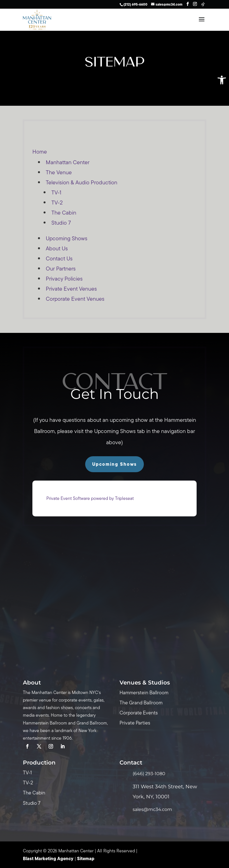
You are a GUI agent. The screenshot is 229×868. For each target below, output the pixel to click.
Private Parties (135, 723)
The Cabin (64, 213)
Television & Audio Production (82, 182)
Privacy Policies (64, 279)
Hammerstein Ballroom (144, 692)
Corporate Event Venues (75, 299)
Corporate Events (139, 713)
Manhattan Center (68, 162)
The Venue (59, 172)
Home (40, 152)
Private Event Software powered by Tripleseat (90, 498)
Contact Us (59, 258)
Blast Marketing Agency (48, 858)
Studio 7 (61, 223)
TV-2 (57, 203)
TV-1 (56, 192)
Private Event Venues (71, 289)
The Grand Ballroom (141, 703)
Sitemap (86, 858)
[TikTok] (203, 4)
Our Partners (61, 269)
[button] (222, 80)
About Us (57, 248)
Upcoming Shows (67, 238)
